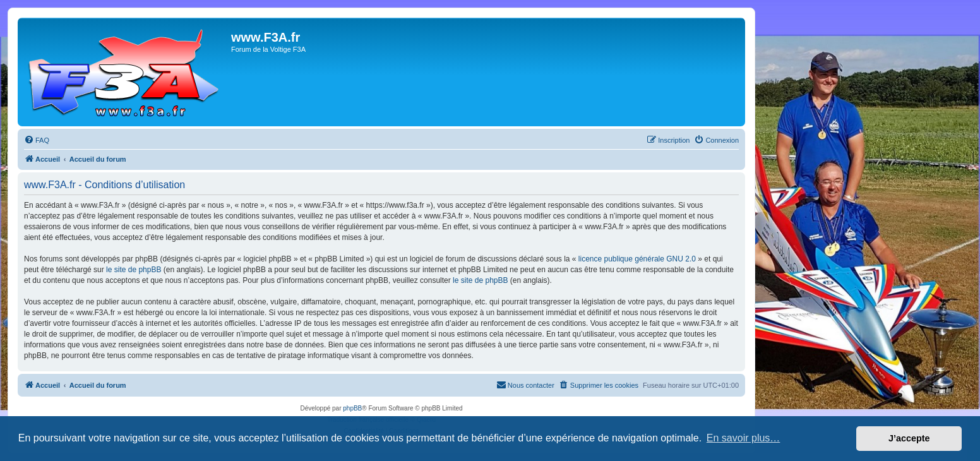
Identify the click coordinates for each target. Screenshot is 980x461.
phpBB (352, 408)
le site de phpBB (134, 270)
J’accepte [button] (909, 438)
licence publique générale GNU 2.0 (637, 259)
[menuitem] (37, 140)
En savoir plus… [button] (744, 438)
